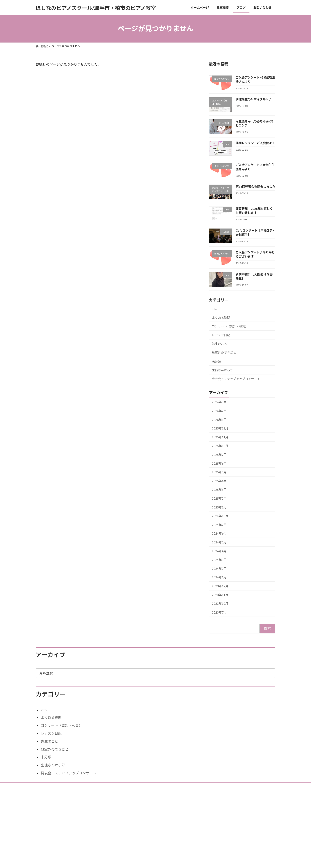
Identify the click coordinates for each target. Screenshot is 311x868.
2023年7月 (219, 612)
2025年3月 (219, 490)
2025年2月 (219, 498)
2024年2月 (219, 568)
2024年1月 (219, 577)
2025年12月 (220, 428)
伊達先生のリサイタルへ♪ (254, 99)
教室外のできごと (224, 353)
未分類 (216, 361)
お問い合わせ (48, 786)
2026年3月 (219, 402)
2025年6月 (219, 463)
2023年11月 (220, 595)
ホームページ (128, 812)
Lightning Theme (154, 861)
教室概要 (69, 786)
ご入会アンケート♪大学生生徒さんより (227, 836)
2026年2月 (219, 411)
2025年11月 (220, 437)
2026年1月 (219, 419)
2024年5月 (219, 542)
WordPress (132, 861)
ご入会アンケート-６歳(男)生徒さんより (227, 813)
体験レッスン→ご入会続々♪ (255, 143)
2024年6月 (219, 533)
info (214, 309)
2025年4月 (219, 481)
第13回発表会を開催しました (255, 187)
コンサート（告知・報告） (230, 326)
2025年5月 (219, 472)
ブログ (124, 826)
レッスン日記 (221, 335)
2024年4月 (219, 551)
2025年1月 (219, 507)
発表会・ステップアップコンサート (236, 379)
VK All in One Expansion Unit (183, 861)
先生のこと (219, 344)
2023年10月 (220, 604)
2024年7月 (219, 525)
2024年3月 (219, 560)
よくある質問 (221, 317)
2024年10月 (220, 516)
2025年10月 (220, 446)
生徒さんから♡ (222, 370)
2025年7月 (219, 455)
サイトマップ (90, 786)
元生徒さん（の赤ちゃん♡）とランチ (226, 825)
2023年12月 (220, 586)
